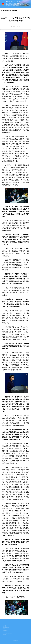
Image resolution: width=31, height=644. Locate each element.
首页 (2, 10)
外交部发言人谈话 (11, 10)
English (28, 7)
